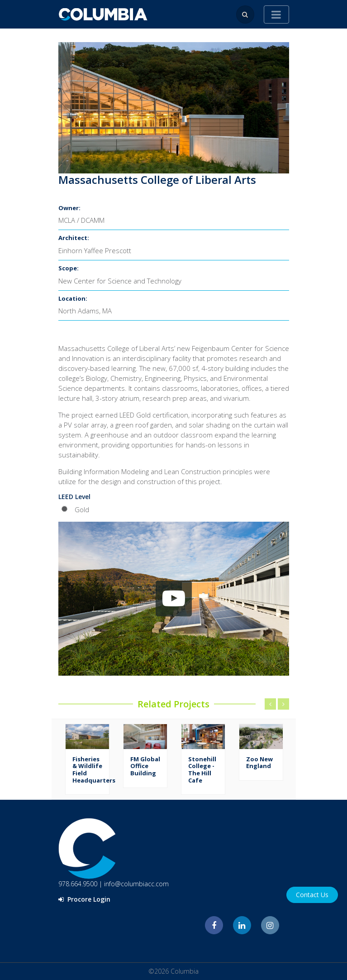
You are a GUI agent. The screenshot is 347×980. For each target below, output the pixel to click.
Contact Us (312, 895)
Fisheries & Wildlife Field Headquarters (94, 770)
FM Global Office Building (145, 766)
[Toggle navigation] (276, 14)
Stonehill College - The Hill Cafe (202, 770)
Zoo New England (259, 763)
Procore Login (84, 899)
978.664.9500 (78, 884)
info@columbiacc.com (136, 884)
